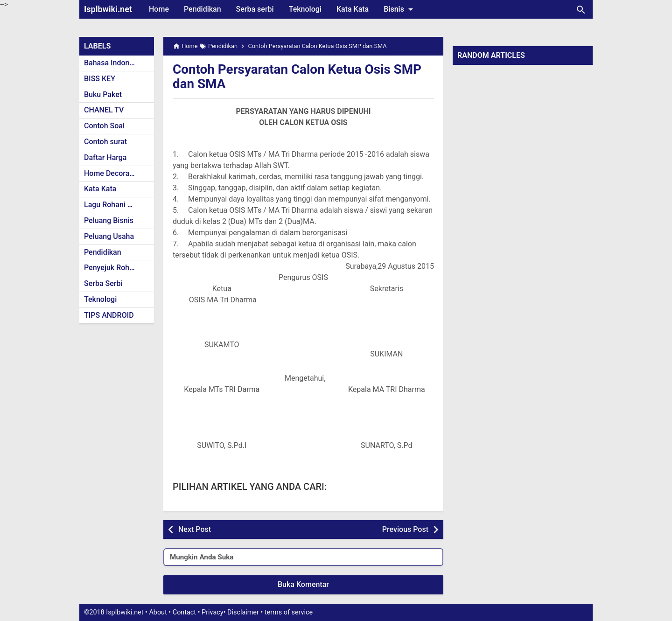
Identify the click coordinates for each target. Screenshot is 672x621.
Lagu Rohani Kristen (118, 205)
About (158, 612)
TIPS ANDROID (109, 315)
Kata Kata (353, 9)
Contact (184, 612)
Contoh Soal (104, 126)
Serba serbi (255, 9)
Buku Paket (103, 94)
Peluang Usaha (109, 236)
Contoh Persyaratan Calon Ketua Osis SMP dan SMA (298, 77)
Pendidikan (203, 9)
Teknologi (305, 9)
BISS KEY (100, 79)
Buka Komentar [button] (303, 584)
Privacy (213, 612)
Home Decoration (113, 173)
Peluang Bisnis (109, 220)
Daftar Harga (105, 157)
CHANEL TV (104, 110)
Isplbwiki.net (108, 9)
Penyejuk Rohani (112, 268)
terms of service (289, 612)
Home (159, 9)
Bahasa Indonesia (114, 63)
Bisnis (400, 9)
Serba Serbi (103, 283)
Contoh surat (105, 142)
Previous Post (405, 529)
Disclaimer (243, 612)
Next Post (195, 529)
